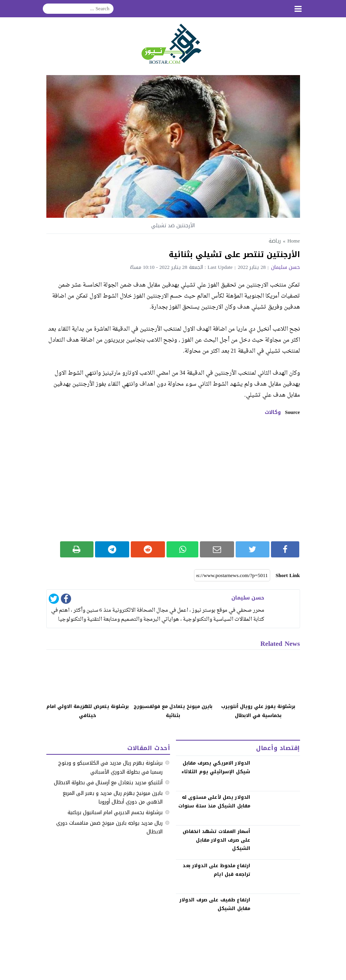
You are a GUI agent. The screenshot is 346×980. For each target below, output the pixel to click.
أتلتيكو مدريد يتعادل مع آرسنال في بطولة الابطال (108, 782)
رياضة (275, 241)
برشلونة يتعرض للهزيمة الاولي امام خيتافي (88, 711)
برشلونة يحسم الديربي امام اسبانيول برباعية (115, 812)
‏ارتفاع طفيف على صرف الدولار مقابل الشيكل (215, 904)
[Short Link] (232, 575)
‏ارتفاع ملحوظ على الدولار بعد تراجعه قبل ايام (216, 870)
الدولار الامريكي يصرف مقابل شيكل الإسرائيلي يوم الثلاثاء (216, 767)
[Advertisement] (173, 478)
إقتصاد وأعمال (278, 748)
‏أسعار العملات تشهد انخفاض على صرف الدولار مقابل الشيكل (216, 840)
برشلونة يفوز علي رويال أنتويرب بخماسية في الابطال (258, 711)
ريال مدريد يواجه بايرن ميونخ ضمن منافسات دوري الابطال (109, 827)
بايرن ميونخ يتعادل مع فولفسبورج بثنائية (173, 711)
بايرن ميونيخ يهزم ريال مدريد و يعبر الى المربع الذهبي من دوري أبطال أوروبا (113, 797)
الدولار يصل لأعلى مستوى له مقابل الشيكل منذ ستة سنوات (214, 802)
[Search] (78, 9)
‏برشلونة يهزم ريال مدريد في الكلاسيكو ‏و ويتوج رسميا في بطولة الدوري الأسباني (110, 767)
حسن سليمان (286, 267)
